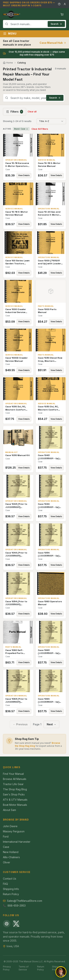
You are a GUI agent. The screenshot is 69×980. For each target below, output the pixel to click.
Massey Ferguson (14, 831)
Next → (51, 724)
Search (56, 24)
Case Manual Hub (53, 43)
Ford (6, 837)
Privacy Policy (7, 968)
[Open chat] (61, 972)
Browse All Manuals (15, 779)
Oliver (7, 862)
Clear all (32, 112)
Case (6, 847)
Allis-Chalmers (11, 857)
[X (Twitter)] (16, 924)
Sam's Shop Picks (14, 794)
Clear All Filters (40, 129)
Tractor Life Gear (13, 784)
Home (8, 63)
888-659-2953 (17, 906)
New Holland (11, 852)
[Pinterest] (7, 924)
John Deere (10, 826)
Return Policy (11, 894)
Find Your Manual (13, 774)
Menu (10, 34)
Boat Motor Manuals (15, 805)
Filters (15, 112)
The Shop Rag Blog (15, 789)
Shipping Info (11, 889)
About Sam (9, 810)
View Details (24, 175)
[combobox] (34, 24)
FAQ (5, 884)
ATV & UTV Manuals (15, 800)
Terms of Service (24, 968)
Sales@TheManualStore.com (25, 901)
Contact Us (10, 879)
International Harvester (17, 842)
